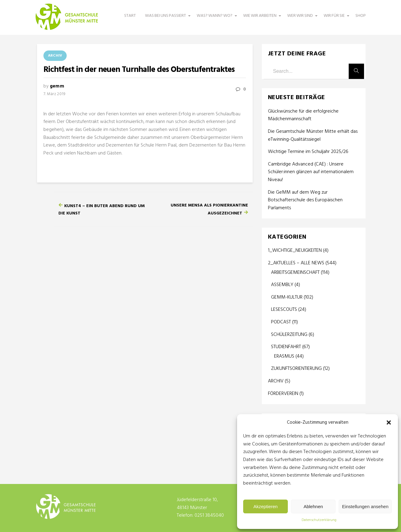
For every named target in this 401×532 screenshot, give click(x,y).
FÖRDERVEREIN (283, 394)
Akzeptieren (265, 506)
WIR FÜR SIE (335, 19)
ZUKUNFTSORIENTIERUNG (296, 369)
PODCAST (281, 322)
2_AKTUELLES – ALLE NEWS (296, 263)
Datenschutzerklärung (319, 520)
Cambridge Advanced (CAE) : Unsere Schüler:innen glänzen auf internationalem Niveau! (311, 172)
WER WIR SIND (301, 19)
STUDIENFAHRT (286, 347)
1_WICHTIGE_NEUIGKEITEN (295, 251)
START (130, 16)
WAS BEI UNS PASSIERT (166, 19)
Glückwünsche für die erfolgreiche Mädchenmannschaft (303, 115)
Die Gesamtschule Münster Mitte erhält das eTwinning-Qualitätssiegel (313, 136)
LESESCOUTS (284, 310)
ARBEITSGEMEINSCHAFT (295, 273)
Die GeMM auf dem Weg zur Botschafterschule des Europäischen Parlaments (305, 200)
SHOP (361, 16)
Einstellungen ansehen (365, 506)
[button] (389, 422)
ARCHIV (55, 56)
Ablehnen (313, 506)
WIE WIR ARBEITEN (261, 19)
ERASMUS (284, 356)
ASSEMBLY (282, 285)
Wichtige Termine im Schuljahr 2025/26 (308, 152)
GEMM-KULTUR (287, 297)
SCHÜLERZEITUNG (289, 335)
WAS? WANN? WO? (215, 19)
